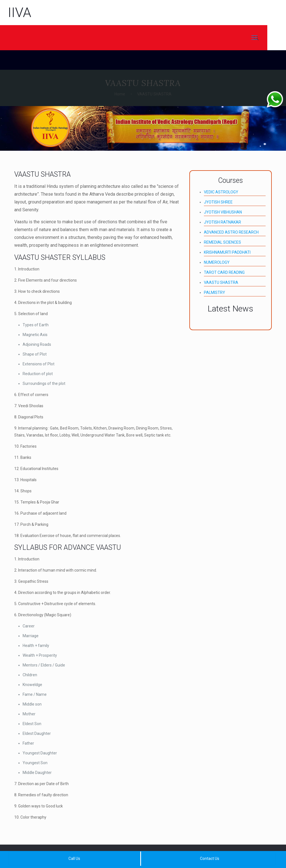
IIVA (20, 12)
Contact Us (210, 859)
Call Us (74, 859)
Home (120, 94)
